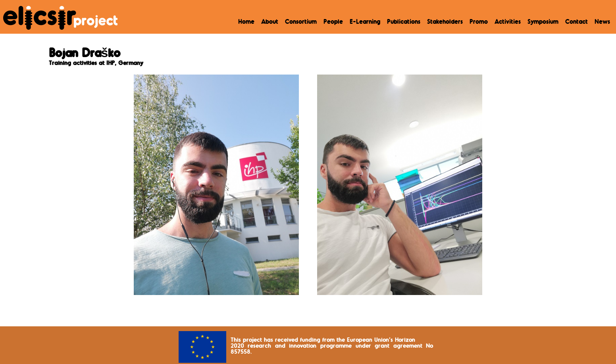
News (602, 22)
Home (246, 22)
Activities (508, 22)
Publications (404, 22)
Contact (577, 22)
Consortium (301, 22)
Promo (479, 22)
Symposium (543, 22)
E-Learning (365, 22)
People (333, 22)
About (270, 22)
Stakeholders (445, 22)
